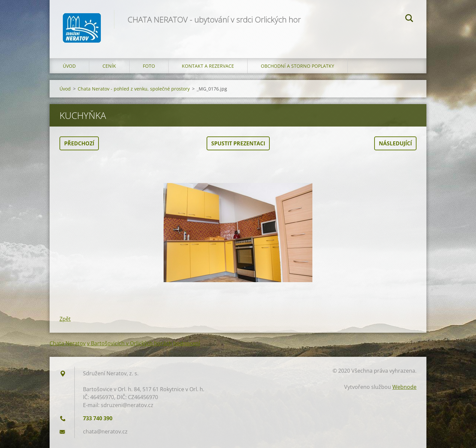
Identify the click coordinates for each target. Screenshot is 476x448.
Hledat (409, 19)
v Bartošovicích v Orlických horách (129, 343)
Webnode (404, 387)
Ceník (109, 66)
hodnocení (187, 343)
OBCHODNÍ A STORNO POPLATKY (297, 66)
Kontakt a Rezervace (208, 66)
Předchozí (79, 143)
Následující (395, 143)
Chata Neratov (68, 343)
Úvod (69, 66)
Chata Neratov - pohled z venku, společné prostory (134, 89)
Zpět (65, 319)
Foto (149, 66)
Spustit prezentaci (238, 143)
